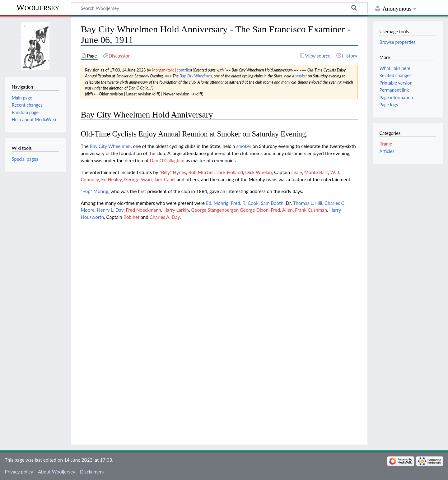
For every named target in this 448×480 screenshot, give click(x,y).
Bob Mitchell (201, 172)
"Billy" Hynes (173, 172)
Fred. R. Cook (245, 203)
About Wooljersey (57, 472)
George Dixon (254, 210)
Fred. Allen (282, 210)
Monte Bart (316, 172)
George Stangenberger (215, 210)
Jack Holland (230, 172)
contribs (184, 70)
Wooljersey (38, 7)
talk (170, 70)
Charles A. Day (165, 217)
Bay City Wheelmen (196, 76)
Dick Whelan (258, 172)
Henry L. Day (110, 210)
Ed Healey (111, 179)
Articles (387, 151)
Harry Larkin (176, 210)
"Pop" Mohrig (94, 191)
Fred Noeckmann (143, 210)
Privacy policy (19, 472)
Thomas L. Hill (308, 203)
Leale (296, 172)
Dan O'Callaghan (167, 160)
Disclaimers (92, 472)
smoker (301, 76)
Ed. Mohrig (217, 203)
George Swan (138, 179)
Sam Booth (272, 203)
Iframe (386, 144)
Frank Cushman (311, 210)
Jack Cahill (165, 179)
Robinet (132, 217)
